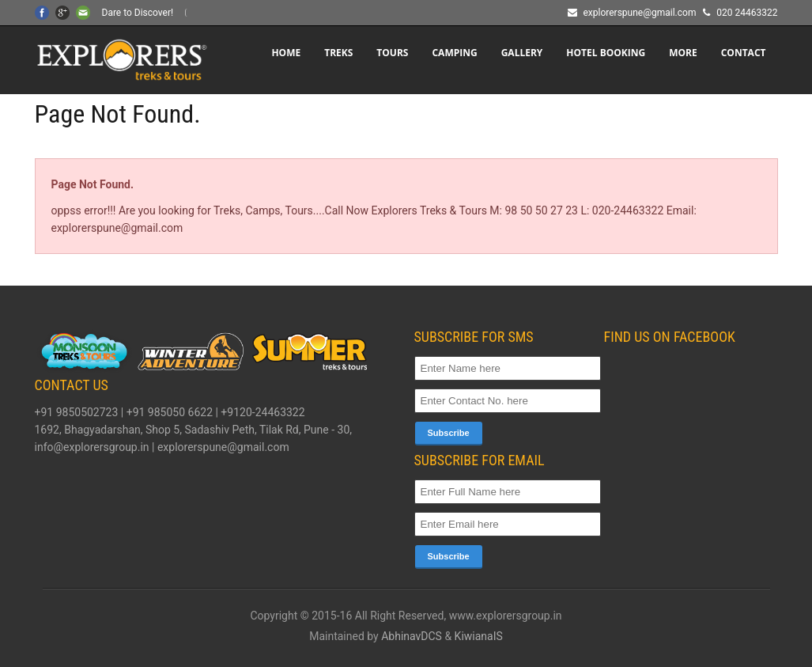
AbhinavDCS (412, 636)
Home (286, 53)
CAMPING (454, 53)
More (683, 53)
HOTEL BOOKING (606, 53)
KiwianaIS (479, 636)
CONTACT (744, 53)
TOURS (392, 53)
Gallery (522, 53)
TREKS (338, 53)
